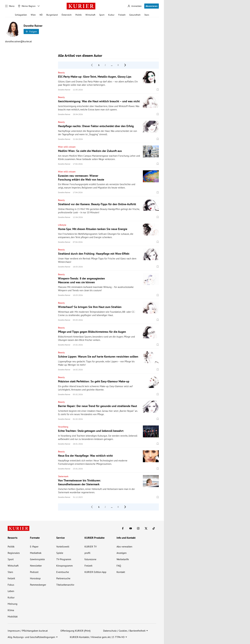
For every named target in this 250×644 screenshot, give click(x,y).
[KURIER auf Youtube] (131, 528)
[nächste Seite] (125, 65)
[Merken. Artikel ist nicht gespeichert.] (158, 90)
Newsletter (36, 566)
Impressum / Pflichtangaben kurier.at (28, 631)
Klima (11, 610)
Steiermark (63, 476)
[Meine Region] (27, 6)
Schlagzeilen (21, 15)
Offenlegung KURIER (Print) (75, 631)
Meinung (13, 604)
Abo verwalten (124, 547)
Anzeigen (122, 553)
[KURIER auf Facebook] (123, 528)
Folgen (31, 31)
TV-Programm (64, 559)
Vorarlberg (63, 427)
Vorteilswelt (63, 547)
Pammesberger (38, 585)
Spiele (60, 553)
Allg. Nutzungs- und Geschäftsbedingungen (31, 637)
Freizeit (122, 15)
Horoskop (35, 578)
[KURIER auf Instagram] (138, 528)
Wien (33, 15)
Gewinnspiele (37, 559)
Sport (102, 15)
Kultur (111, 15)
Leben (11, 591)
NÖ (41, 15)
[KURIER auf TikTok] (154, 528)
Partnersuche (63, 578)
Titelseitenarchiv (65, 585)
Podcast (34, 572)
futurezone (90, 559)
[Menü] (10, 6)
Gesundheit (135, 15)
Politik (79, 15)
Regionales (14, 553)
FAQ (119, 566)
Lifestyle (62, 225)
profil (87, 553)
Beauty (61, 73)
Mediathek (36, 553)
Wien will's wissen (67, 147)
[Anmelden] (135, 6)
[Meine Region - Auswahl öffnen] (39, 6)
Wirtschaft (90, 15)
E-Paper (34, 547)
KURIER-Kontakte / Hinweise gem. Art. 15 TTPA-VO (97, 637)
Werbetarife (123, 559)
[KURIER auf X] (146, 528)
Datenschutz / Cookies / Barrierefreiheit (124, 631)
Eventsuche (63, 572)
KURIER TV (91, 547)
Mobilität (13, 616)
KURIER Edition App (95, 572)
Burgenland (52, 15)
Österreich (67, 15)
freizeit (11, 578)
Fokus (11, 585)
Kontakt (121, 572)
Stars (147, 15)
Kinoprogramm (64, 566)
